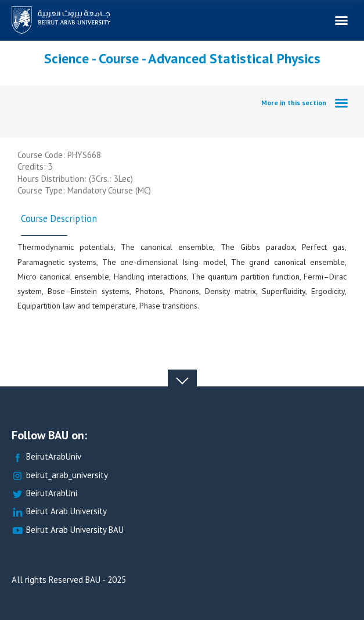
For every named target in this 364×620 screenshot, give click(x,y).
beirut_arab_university (60, 476)
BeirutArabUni (44, 494)
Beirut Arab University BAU (68, 530)
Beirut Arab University (59, 512)
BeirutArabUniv (46, 457)
